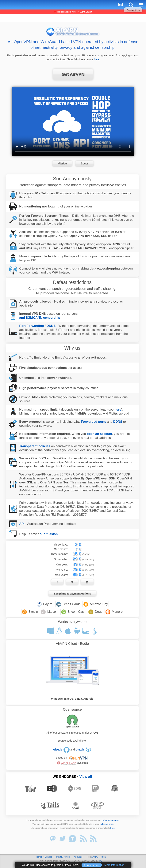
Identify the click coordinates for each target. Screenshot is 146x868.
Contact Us (133, 10)
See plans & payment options (72, 594)
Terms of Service (44, 857)
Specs (85, 163)
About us (78, 857)
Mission (62, 163)
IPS (101, 861)
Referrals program (110, 820)
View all (86, 777)
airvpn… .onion (99, 857)
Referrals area (106, 824)
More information (114, 865)
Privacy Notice (63, 857)
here (97, 59)
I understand (92, 865)
